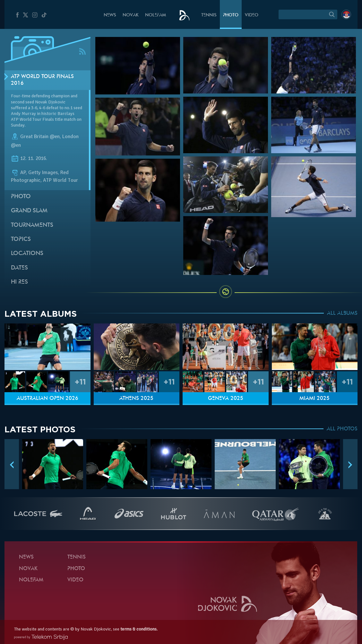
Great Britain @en (40, 137)
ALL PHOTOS (342, 429)
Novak (131, 15)
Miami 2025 (315, 399)
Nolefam (155, 15)
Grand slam (29, 211)
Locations (27, 254)
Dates (19, 268)
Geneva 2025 (226, 399)
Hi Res (19, 282)
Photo (231, 15)
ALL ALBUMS (342, 313)
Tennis (209, 15)
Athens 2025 (136, 399)
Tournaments (32, 225)
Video (252, 15)
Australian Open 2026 (47, 399)
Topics (21, 239)
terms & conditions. (139, 629)
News (110, 15)
